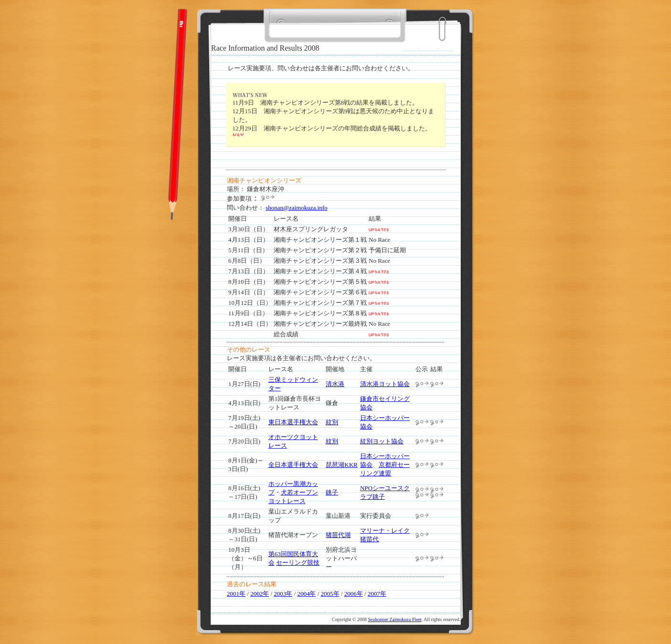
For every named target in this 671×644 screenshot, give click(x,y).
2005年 (330, 594)
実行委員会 (376, 516)
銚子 (332, 492)
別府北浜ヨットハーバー (341, 558)
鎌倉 (332, 403)
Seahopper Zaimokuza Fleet (394, 619)
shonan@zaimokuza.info (296, 208)
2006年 (354, 594)
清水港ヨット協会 (385, 384)
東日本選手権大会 (293, 422)
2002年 (260, 594)
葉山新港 (338, 516)
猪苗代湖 (338, 535)
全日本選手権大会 (293, 465)
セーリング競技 (298, 563)
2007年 (377, 594)
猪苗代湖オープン (293, 535)
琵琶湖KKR (341, 465)
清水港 (335, 384)
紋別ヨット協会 (382, 441)
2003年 (283, 594)
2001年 (236, 594)
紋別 (332, 422)
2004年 (306, 594)
